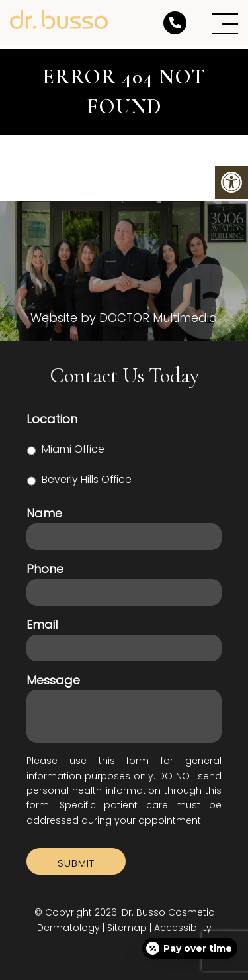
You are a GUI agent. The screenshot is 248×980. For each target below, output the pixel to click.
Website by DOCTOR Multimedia (124, 318)
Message (53, 680)
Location (52, 419)
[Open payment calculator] (190, 948)
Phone (45, 569)
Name (44, 513)
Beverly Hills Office (87, 479)
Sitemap (127, 928)
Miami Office (73, 449)
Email (42, 625)
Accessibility (183, 928)
